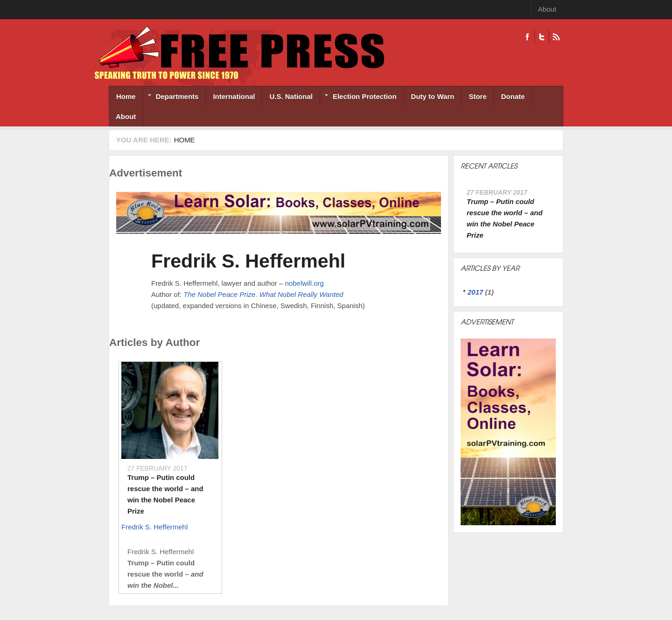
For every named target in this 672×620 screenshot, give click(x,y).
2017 (475, 292)
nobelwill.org (304, 283)
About (547, 9)
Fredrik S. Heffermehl (248, 261)
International (234, 96)
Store (477, 96)
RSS (556, 37)
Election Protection (358, 97)
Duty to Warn (433, 96)
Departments (171, 97)
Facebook (527, 37)
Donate (513, 96)
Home (126, 96)
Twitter (542, 37)
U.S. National (291, 96)
